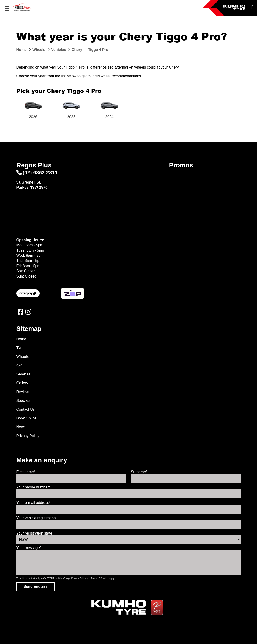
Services (23, 374)
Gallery (22, 383)
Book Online (26, 418)
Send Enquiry (36, 586)
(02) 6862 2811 (37, 173)
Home (21, 339)
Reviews (23, 392)
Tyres (21, 348)
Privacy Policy (28, 436)
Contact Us (26, 409)
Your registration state (34, 533)
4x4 (19, 365)
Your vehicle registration (36, 518)
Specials (23, 401)
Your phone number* (33, 487)
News (21, 427)
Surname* (139, 472)
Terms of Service (99, 578)
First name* (26, 472)
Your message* (29, 548)
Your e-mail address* (34, 503)
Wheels (23, 357)
